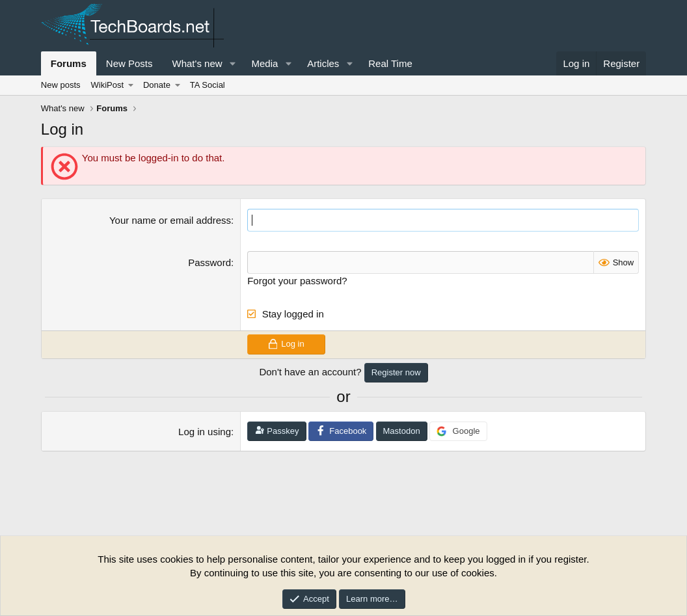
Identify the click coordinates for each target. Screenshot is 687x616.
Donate (157, 85)
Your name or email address (170, 220)
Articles (323, 63)
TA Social (208, 85)
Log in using (205, 432)
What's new (197, 63)
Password (209, 262)
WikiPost (108, 85)
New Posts (129, 63)
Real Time (390, 63)
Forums (69, 63)
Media (264, 63)
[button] (232, 63)
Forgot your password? (297, 281)
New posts (61, 85)
